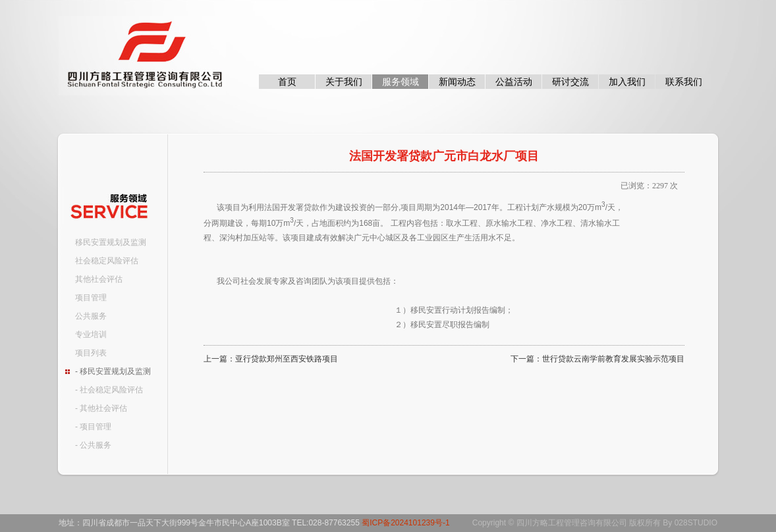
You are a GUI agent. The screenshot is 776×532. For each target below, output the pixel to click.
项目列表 (91, 353)
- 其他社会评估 (101, 408)
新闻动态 (457, 82)
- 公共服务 (93, 445)
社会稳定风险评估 (107, 261)
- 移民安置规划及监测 (113, 371)
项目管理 (91, 298)
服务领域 (401, 82)
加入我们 (627, 82)
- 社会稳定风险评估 (109, 390)
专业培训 (91, 334)
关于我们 (344, 82)
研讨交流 (570, 82)
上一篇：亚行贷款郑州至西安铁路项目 (271, 359)
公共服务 (91, 316)
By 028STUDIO (690, 523)
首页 (287, 82)
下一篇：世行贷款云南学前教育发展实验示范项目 (597, 359)
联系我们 (684, 82)
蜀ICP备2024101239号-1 (405, 523)
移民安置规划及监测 (111, 242)
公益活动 (514, 82)
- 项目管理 (93, 427)
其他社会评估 (99, 279)
